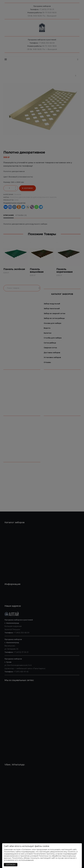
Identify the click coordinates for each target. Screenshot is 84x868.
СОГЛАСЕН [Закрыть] (11, 865)
